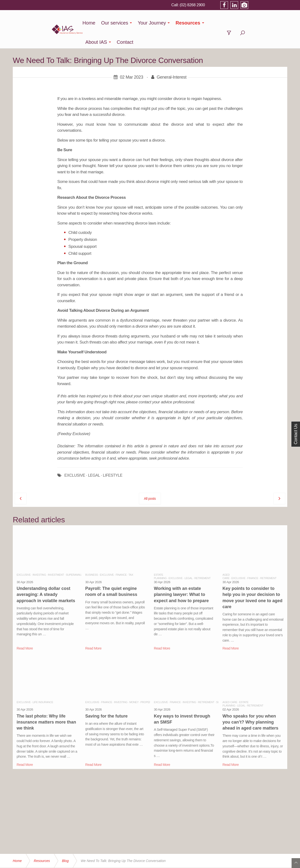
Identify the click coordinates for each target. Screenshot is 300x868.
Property (147, 683)
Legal (188, 559)
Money (134, 683)
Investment (56, 556)
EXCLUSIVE (75, 456)
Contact (252, 23)
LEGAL (94, 456)
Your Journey (154, 23)
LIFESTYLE (113, 456)
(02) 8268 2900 (230, 5)
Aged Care (230, 683)
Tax (131, 556)
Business (91, 556)
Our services (117, 23)
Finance (121, 556)
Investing (39, 556)
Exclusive (24, 556)
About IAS (223, 23)
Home (91, 23)
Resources (190, 23)
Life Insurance (43, 683)
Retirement (202, 559)
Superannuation (77, 556)
